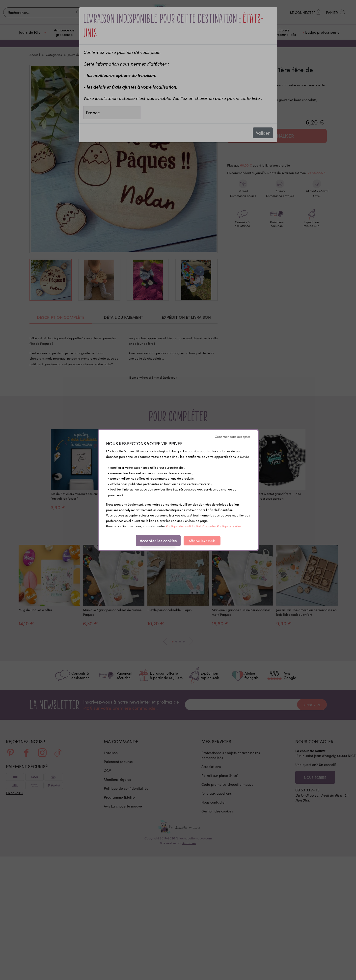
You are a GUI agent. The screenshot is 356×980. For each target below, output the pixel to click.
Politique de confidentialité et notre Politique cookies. (204, 526)
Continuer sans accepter (233, 436)
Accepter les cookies (158, 540)
